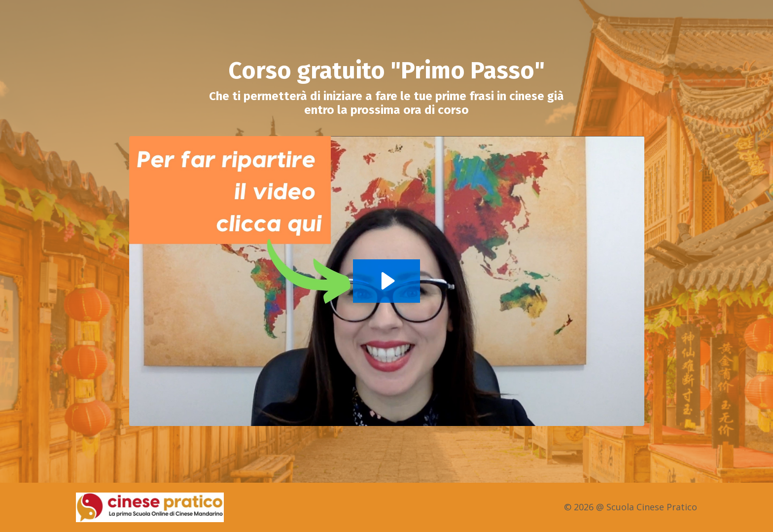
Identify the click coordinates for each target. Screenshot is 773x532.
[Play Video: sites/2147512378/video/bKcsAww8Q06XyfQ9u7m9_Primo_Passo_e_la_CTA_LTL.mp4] (386, 281)
